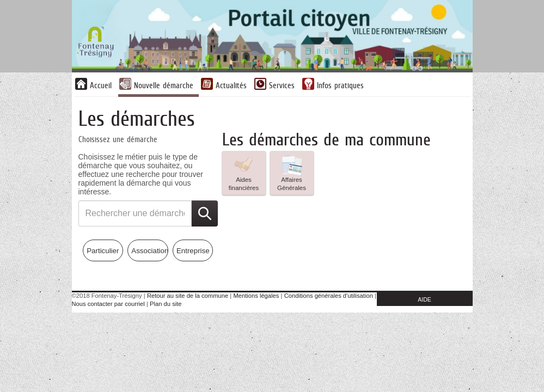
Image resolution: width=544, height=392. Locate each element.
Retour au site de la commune (188, 296)
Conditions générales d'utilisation (329, 296)
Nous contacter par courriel (108, 304)
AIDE (424, 299)
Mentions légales (256, 296)
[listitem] (244, 173)
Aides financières (244, 173)
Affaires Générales (292, 173)
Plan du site (166, 304)
